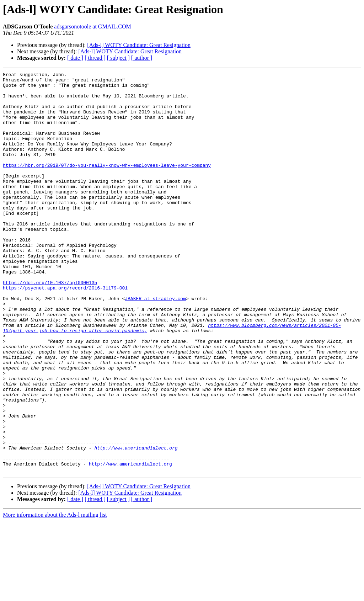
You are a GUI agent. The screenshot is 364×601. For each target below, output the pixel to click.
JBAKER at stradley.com (155, 344)
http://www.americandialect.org (136, 523)
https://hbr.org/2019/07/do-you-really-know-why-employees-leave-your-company (107, 184)
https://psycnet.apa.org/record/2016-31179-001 (65, 331)
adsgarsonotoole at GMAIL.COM (92, 26)
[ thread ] (95, 58)
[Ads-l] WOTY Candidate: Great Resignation (139, 45)
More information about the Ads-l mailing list (55, 595)
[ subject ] (118, 58)
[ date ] (75, 58)
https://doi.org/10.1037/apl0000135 (50, 325)
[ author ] (142, 58)
